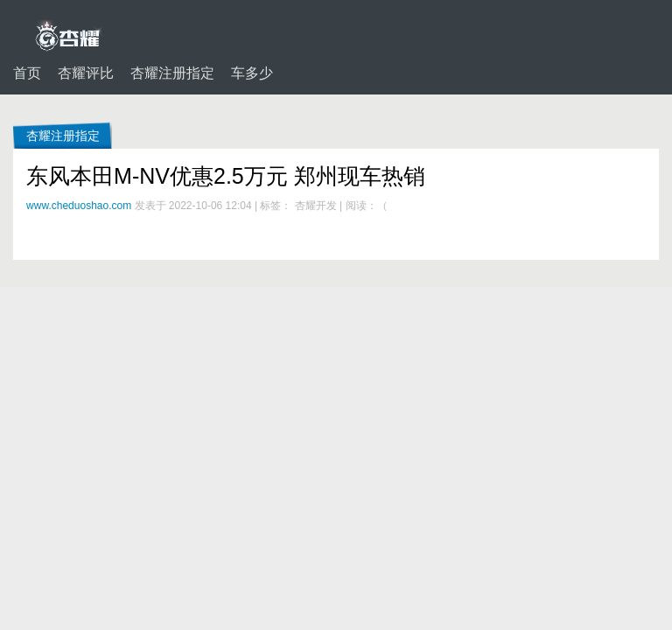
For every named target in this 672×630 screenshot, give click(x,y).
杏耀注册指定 (172, 73)
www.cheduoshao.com (79, 206)
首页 (27, 73)
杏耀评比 (86, 73)
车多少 (252, 73)
